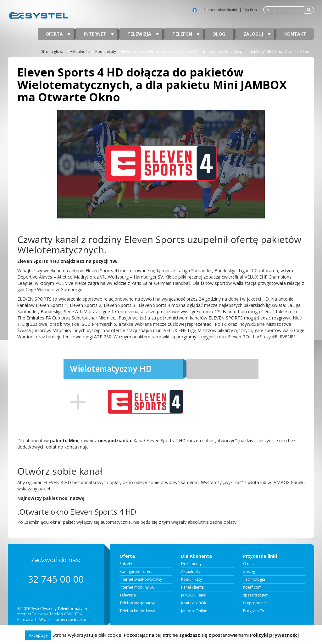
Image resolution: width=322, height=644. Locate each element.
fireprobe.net (255, 603)
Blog (219, 34)
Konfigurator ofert (136, 572)
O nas (248, 564)
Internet (99, 34)
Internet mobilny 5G (137, 587)
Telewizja (143, 34)
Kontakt (295, 34)
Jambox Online (194, 611)
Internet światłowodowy (141, 579)
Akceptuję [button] (38, 635)
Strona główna (54, 51)
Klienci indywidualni (220, 10)
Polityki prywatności (274, 635)
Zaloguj (257, 34)
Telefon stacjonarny (137, 603)
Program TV (254, 611)
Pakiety (126, 564)
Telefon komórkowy (137, 611)
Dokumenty (191, 564)
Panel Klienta (192, 587)
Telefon (186, 34)
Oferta (58, 34)
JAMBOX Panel (194, 595)
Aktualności (80, 51)
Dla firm (250, 10)
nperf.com (252, 587)
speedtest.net (255, 595)
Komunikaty (106, 51)
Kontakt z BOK (194, 603)
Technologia (254, 579)
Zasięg (249, 572)
